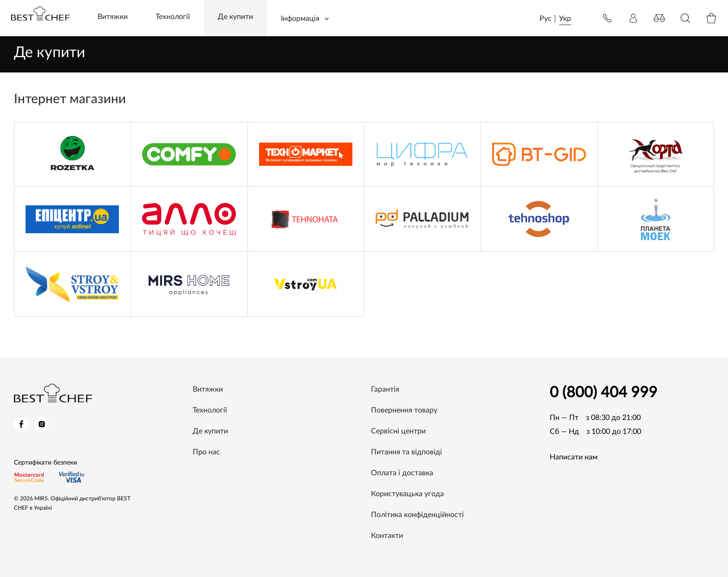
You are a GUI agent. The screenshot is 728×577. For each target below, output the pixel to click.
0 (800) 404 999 (604, 393)
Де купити (235, 17)
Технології (173, 17)
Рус (546, 19)
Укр (565, 19)
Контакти (387, 536)
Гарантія (385, 389)
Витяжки (113, 17)
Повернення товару (404, 410)
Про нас (206, 452)
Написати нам (574, 457)
